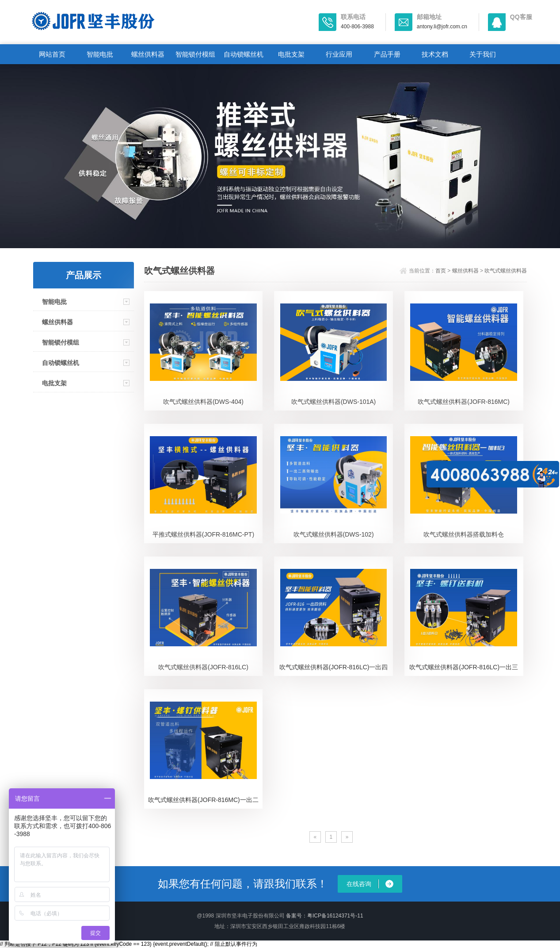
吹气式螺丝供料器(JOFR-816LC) (203, 667)
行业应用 (339, 54)
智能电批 (100, 54)
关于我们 (483, 54)
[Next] (347, 837)
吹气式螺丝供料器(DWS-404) (203, 402)
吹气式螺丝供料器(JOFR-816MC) (464, 402)
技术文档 (435, 54)
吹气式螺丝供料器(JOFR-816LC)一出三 (464, 667)
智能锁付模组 (195, 54)
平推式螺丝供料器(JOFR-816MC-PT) (203, 534)
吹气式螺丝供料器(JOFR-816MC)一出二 (203, 800)
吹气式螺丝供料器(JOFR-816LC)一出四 (334, 667)
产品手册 (387, 54)
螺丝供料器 (148, 54)
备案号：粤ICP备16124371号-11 (325, 916)
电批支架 (291, 54)
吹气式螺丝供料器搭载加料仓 (464, 534)
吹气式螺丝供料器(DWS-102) (334, 534)
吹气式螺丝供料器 (506, 271)
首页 (441, 271)
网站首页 (52, 54)
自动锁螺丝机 (244, 54)
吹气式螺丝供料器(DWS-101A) (333, 402)
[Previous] (315, 837)
